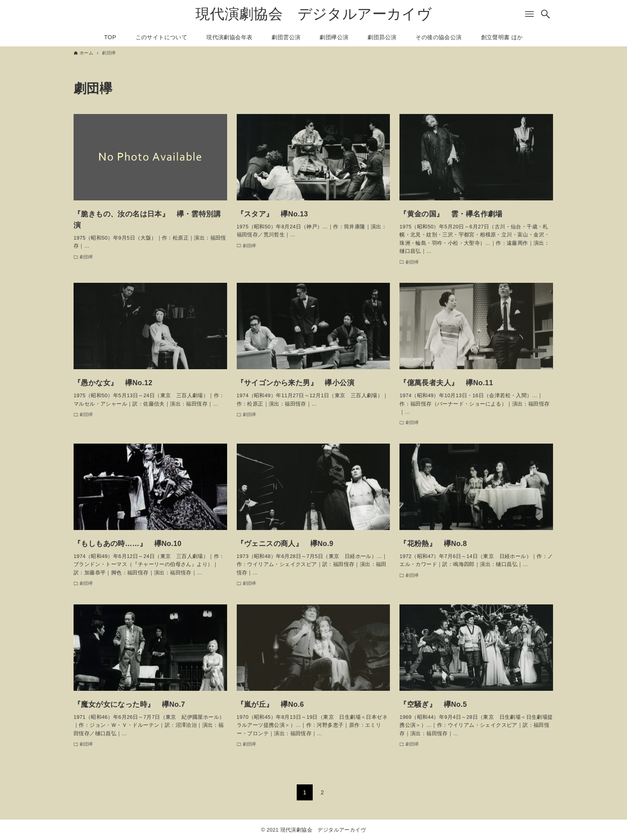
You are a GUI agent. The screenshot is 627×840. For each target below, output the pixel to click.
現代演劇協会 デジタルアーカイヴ (313, 14)
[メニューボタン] (529, 14)
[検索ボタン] (545, 14)
